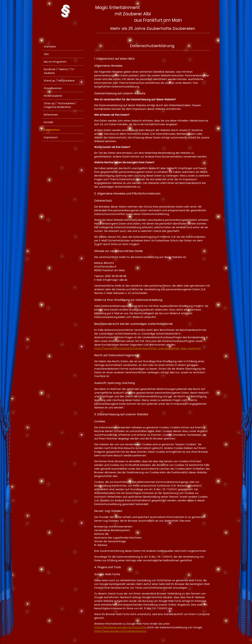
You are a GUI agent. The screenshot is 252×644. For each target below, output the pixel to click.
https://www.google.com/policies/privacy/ (121, 631)
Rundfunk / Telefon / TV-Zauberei (59, 71)
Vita (46, 54)
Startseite (50, 47)
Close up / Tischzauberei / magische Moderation (60, 105)
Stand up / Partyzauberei (59, 81)
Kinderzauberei (53, 96)
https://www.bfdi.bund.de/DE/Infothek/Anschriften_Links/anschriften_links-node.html (147, 348)
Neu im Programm (55, 62)
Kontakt (49, 122)
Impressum (51, 137)
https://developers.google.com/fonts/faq (120, 627)
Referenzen (51, 115)
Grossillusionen (53, 88)
